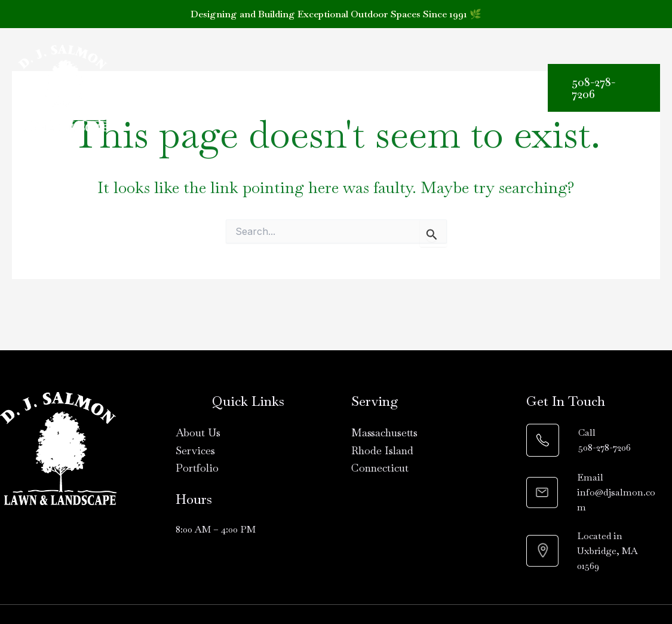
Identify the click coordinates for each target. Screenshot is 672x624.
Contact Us (158, 97)
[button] (296, 80)
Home (145, 79)
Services (275, 80)
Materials (419, 80)
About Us (204, 79)
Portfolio (346, 79)
